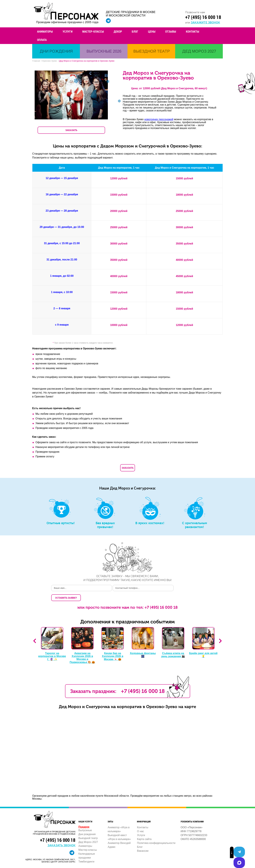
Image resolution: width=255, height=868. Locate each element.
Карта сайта (144, 830)
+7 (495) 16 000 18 (203, 17)
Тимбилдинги (86, 853)
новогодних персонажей (159, 120)
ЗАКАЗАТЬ (71, 131)
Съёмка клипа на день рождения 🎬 (173, 646)
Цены (152, 31)
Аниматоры (45, 31)
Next (220, 632)
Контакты (193, 31)
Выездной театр (88, 829)
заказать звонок (61, 836)
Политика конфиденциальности (156, 834)
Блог (135, 31)
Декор (118, 31)
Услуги (68, 31)
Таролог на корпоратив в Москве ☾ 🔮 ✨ (52, 647)
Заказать (128, 468)
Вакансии (143, 842)
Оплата (42, 40)
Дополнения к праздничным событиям (127, 613)
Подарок (84, 818)
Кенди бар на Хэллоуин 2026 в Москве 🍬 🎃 (113, 647)
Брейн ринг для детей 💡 (203, 646)
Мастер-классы (93, 31)
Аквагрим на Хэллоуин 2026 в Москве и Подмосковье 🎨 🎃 (82, 649)
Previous (35, 632)
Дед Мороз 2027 (88, 833)
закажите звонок (205, 22)
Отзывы (171, 31)
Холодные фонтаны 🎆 (143, 646)
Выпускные (85, 821)
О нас (140, 822)
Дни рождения (87, 825)
